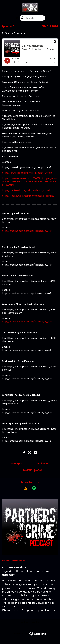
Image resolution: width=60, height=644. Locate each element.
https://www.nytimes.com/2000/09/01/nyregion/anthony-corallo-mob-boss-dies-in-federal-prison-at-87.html (30, 182)
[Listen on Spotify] (34, 488)
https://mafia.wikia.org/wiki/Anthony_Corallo (27, 190)
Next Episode (19, 464)
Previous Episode (32, 470)
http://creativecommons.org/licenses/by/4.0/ (27, 231)
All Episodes (42, 464)
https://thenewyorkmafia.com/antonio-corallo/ (28, 196)
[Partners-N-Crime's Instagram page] (18, 18)
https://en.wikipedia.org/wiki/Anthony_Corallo (27, 173)
